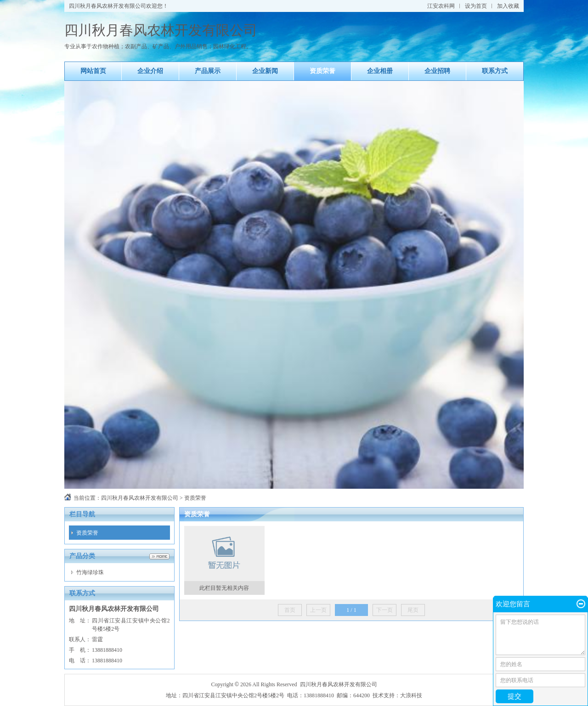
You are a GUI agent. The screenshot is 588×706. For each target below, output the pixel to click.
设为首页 (476, 6)
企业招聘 (437, 71)
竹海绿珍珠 (90, 572)
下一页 (384, 610)
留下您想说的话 (540, 635)
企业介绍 (150, 71)
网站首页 (93, 71)
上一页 (318, 610)
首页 (290, 610)
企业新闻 (265, 71)
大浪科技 (411, 695)
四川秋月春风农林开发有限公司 (140, 498)
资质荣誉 (322, 71)
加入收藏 (508, 6)
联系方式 (495, 71)
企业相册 (380, 71)
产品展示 (208, 71)
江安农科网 (441, 6)
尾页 (413, 610)
